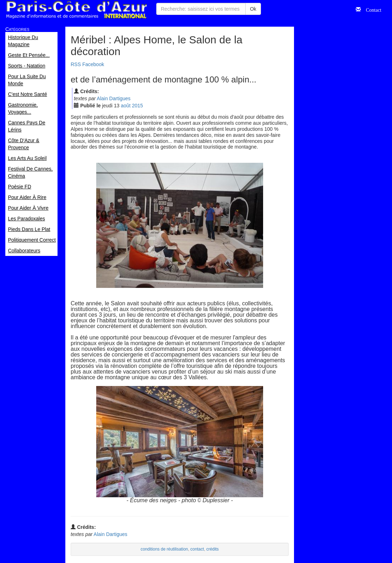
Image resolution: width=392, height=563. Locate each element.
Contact (371, 9)
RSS (76, 64)
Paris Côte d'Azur (76, 10)
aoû (126, 106)
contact (197, 549)
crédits (213, 549)
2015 (137, 106)
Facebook (93, 64)
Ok (253, 9)
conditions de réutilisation (164, 549)
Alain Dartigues (114, 98)
